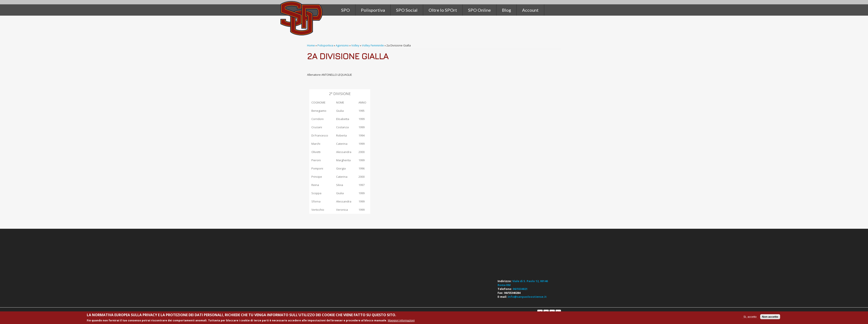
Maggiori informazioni (401, 320)
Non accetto (770, 317)
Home (311, 45)
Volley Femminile (373, 45)
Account (530, 10)
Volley (355, 45)
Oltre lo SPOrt (443, 10)
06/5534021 (520, 289)
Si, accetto (750, 317)
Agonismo (342, 45)
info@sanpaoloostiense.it (527, 297)
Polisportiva (325, 45)
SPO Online (479, 10)
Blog (506, 10)
